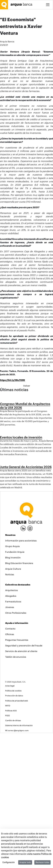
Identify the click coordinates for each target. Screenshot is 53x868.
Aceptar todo (25, 862)
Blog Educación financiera (19, 698)
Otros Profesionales (16, 748)
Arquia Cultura (13, 704)
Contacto (10, 764)
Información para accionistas (21, 676)
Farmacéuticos (13, 736)
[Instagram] (30, 663)
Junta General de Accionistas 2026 (26, 602)
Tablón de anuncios (16, 792)
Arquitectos (12, 725)
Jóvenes (10, 742)
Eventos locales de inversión (21, 540)
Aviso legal (10, 821)
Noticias (10, 709)
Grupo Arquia (12, 681)
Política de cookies (13, 826)
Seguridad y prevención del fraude (24, 780)
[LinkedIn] (23, 663)
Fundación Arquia (15, 687)
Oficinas (10, 769)
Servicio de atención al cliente (21, 786)
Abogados (11, 731)
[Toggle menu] (48, 5)
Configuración (9, 862)
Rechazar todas (42, 862)
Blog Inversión (13, 692)
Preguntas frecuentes (17, 775)
